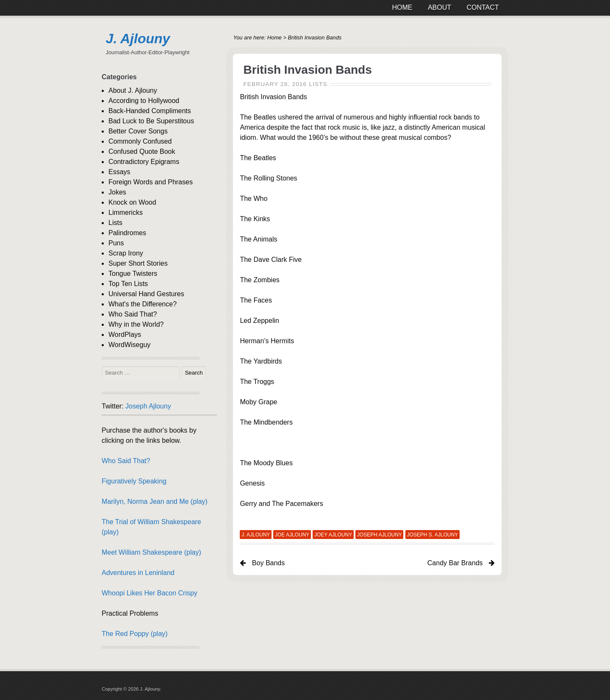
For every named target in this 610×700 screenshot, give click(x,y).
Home (274, 37)
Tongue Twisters (133, 274)
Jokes (117, 192)
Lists (318, 84)
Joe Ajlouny (292, 535)
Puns (116, 243)
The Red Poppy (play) (135, 634)
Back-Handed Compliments (150, 111)
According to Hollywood (144, 101)
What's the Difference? (143, 304)
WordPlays (125, 335)
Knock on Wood (132, 202)
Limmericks (126, 212)
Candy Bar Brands (455, 563)
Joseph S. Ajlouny (432, 535)
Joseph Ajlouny (380, 535)
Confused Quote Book (142, 151)
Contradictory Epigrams (144, 162)
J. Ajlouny (138, 39)
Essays (119, 172)
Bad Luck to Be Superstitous (151, 121)
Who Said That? (133, 314)
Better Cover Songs (138, 131)
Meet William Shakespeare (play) (151, 552)
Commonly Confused (140, 141)
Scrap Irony (126, 253)
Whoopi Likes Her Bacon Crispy (150, 593)
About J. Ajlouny (133, 90)
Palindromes (127, 233)
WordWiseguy (129, 345)
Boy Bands (268, 563)
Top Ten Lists (128, 284)
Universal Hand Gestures (146, 294)
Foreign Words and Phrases (151, 182)
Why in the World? (136, 324)
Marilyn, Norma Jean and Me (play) (155, 501)
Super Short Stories (138, 263)
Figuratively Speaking (134, 481)
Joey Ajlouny (333, 535)
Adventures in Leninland (138, 573)
